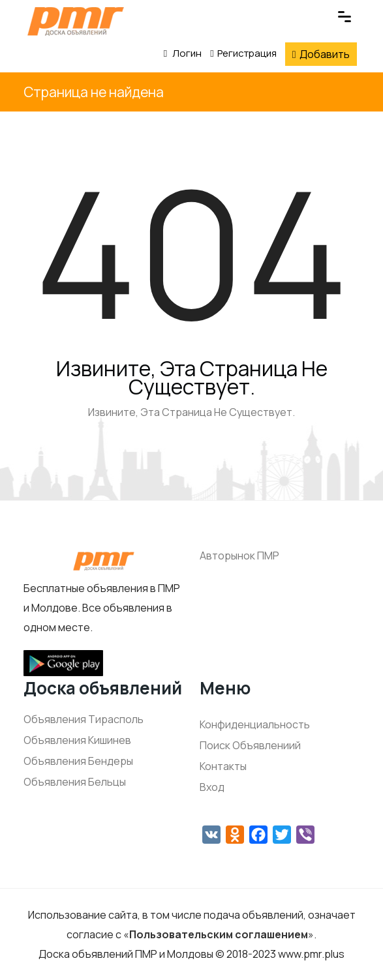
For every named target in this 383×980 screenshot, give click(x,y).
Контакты (223, 766)
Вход (212, 787)
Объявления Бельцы (75, 782)
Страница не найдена (94, 92)
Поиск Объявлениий (250, 745)
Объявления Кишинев (77, 740)
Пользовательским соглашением (219, 934)
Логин (183, 53)
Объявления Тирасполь (84, 719)
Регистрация (243, 53)
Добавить (321, 54)
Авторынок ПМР (239, 556)
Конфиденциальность (255, 724)
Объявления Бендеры (78, 761)
